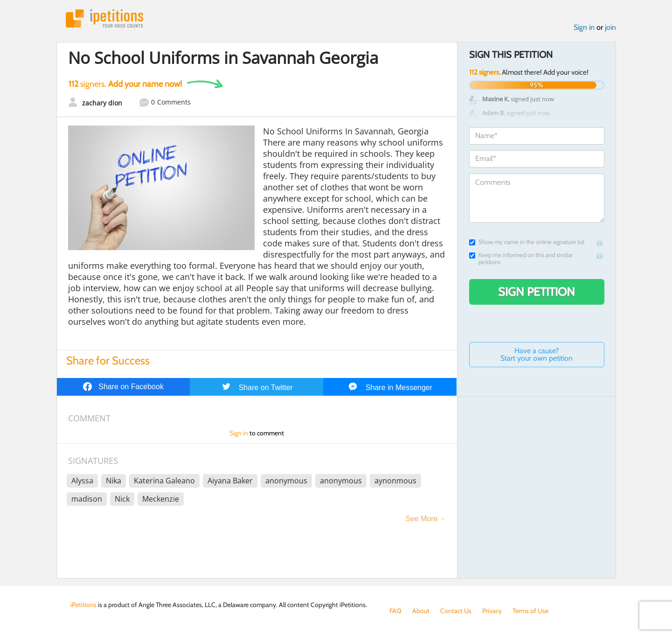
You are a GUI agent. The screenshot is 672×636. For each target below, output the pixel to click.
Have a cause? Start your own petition (537, 354)
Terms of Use (530, 611)
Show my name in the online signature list (527, 242)
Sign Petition (537, 292)
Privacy (492, 611)
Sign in (584, 27)
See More (421, 519)
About (421, 611)
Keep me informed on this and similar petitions (521, 259)
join (610, 27)
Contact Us (456, 611)
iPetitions (104, 18)
